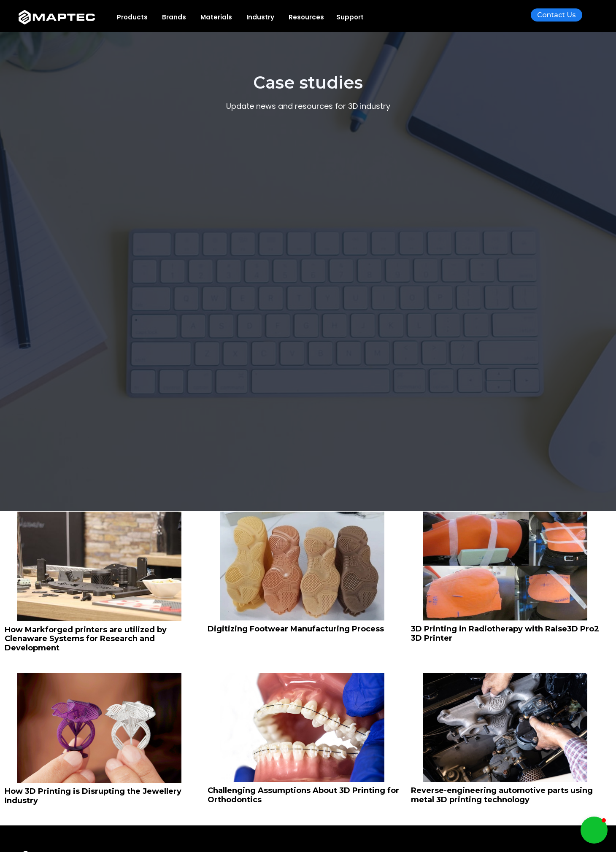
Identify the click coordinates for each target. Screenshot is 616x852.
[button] (132, 17)
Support (350, 17)
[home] (63, 17)
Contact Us (557, 15)
